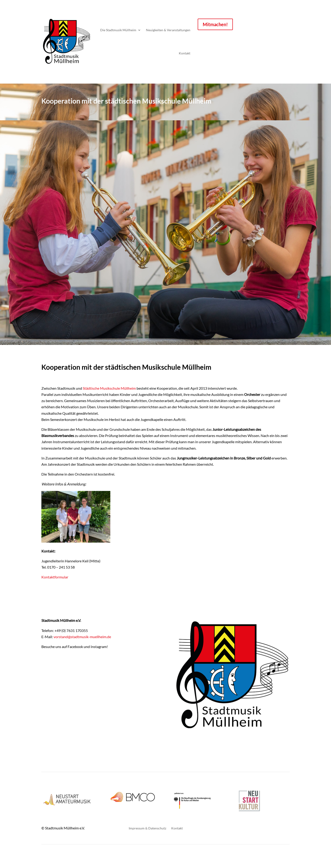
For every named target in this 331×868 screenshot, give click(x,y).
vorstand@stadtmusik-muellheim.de (82, 637)
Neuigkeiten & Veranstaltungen (168, 30)
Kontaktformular (55, 577)
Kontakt (185, 53)
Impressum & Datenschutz (147, 828)
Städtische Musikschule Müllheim (109, 388)
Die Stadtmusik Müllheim (118, 30)
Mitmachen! (215, 24)
